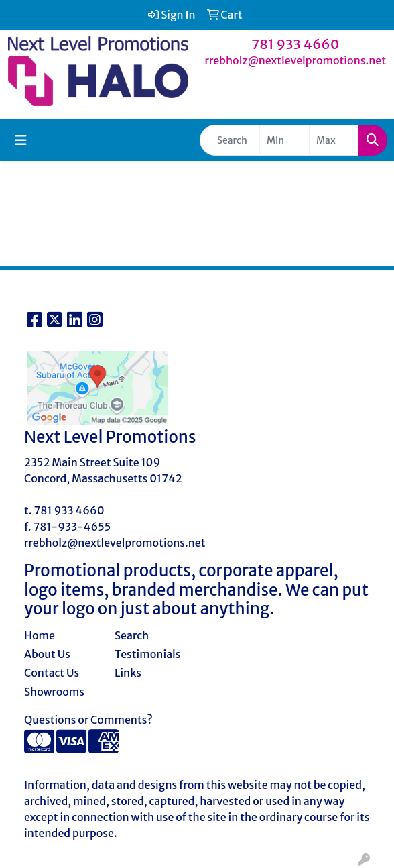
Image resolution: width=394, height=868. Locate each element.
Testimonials (148, 654)
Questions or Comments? (88, 720)
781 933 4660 (295, 44)
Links (128, 673)
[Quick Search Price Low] (284, 140)
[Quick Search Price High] (334, 140)
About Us (47, 654)
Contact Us (52, 673)
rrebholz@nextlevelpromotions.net (295, 60)
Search (132, 635)
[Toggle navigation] (21, 140)
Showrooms (54, 692)
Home (40, 635)
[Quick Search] (230, 140)
